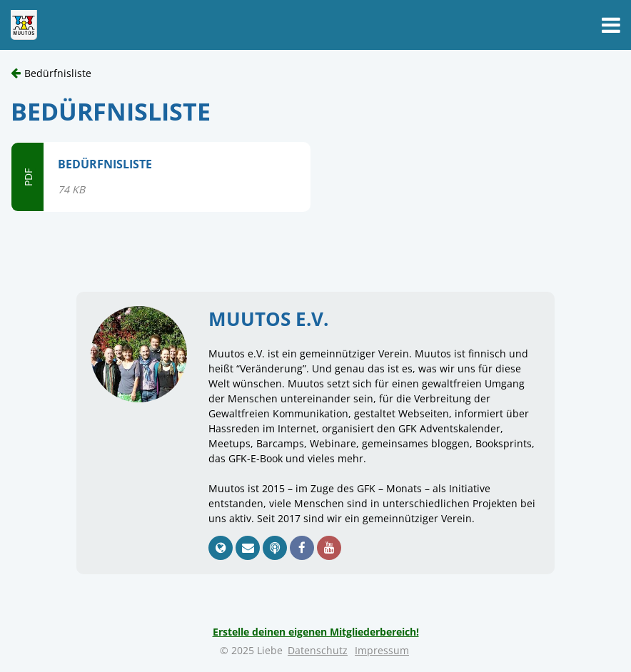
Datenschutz (318, 650)
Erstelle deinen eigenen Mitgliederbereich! (316, 632)
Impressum (382, 650)
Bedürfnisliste (58, 73)
